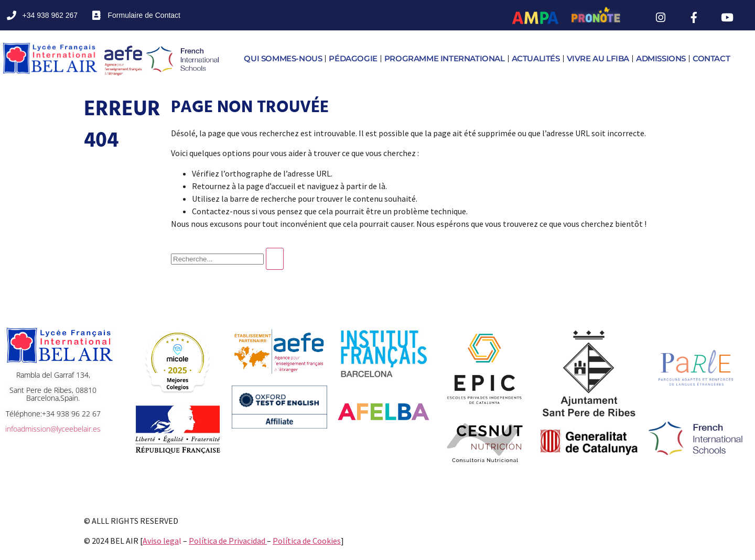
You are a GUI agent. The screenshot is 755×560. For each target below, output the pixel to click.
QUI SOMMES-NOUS (283, 58)
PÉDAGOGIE (353, 58)
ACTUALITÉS (536, 58)
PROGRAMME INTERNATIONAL (445, 58)
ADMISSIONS (661, 58)
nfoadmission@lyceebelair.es (53, 429)
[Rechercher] (275, 259)
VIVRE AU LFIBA (598, 58)
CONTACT (711, 58)
